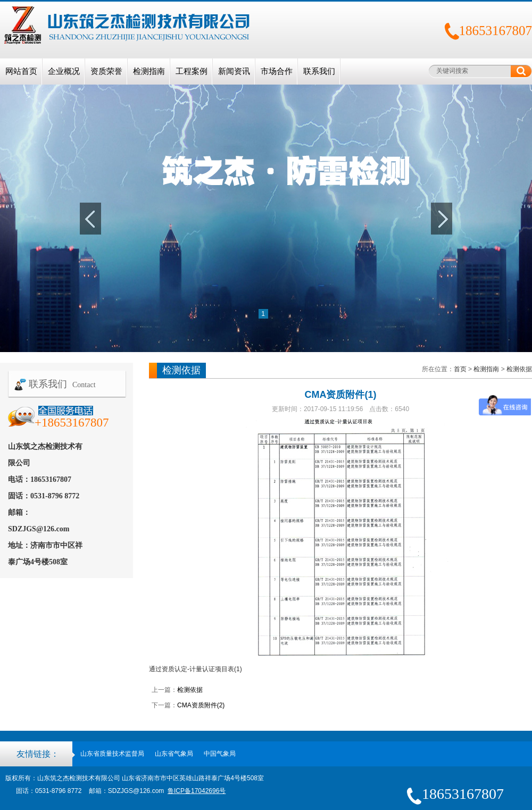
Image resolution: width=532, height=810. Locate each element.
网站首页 (21, 71)
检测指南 (149, 71)
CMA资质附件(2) (201, 705)
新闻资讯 (234, 71)
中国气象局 (220, 754)
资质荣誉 (106, 71)
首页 (460, 369)
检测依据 (519, 369)
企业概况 (64, 71)
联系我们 (319, 71)
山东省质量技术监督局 (112, 754)
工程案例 (192, 71)
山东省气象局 (174, 754)
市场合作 (277, 71)
